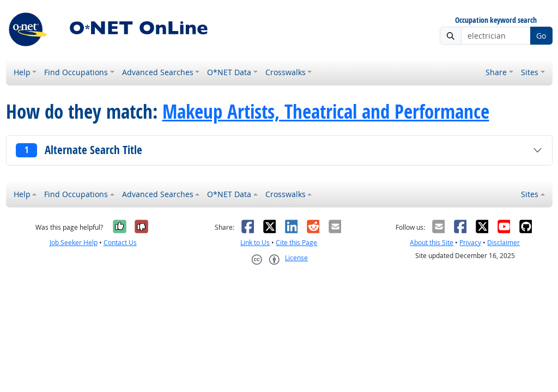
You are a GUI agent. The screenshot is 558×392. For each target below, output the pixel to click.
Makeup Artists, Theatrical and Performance (326, 112)
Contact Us (120, 243)
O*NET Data (229, 72)
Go (541, 36)
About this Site (432, 243)
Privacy (470, 243)
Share (496, 72)
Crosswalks (286, 72)
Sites (530, 72)
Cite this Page (296, 243)
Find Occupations (76, 72)
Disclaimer (504, 243)
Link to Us (255, 243)
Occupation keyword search (496, 20)
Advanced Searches (158, 72)
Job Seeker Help (74, 243)
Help (22, 72)
